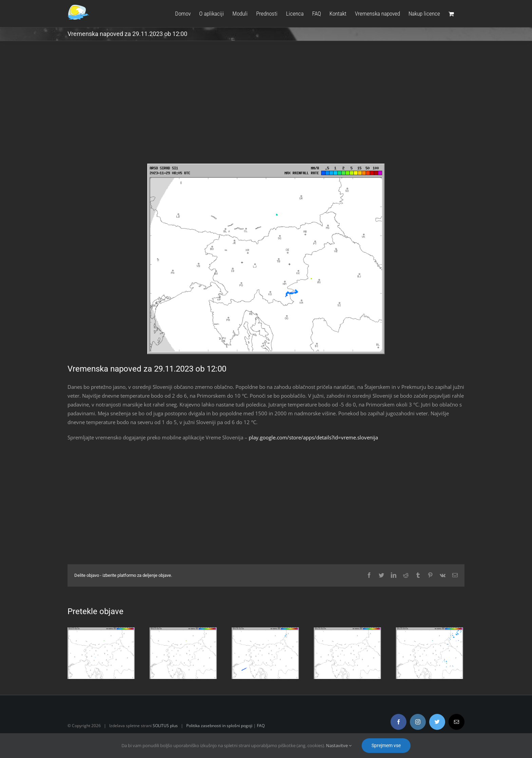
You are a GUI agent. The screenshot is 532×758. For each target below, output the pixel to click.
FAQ (261, 726)
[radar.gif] (266, 259)
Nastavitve (339, 745)
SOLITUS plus (165, 726)
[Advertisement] (266, 107)
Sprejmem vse (386, 745)
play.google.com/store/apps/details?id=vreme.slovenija (313, 437)
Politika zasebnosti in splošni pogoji (219, 726)
